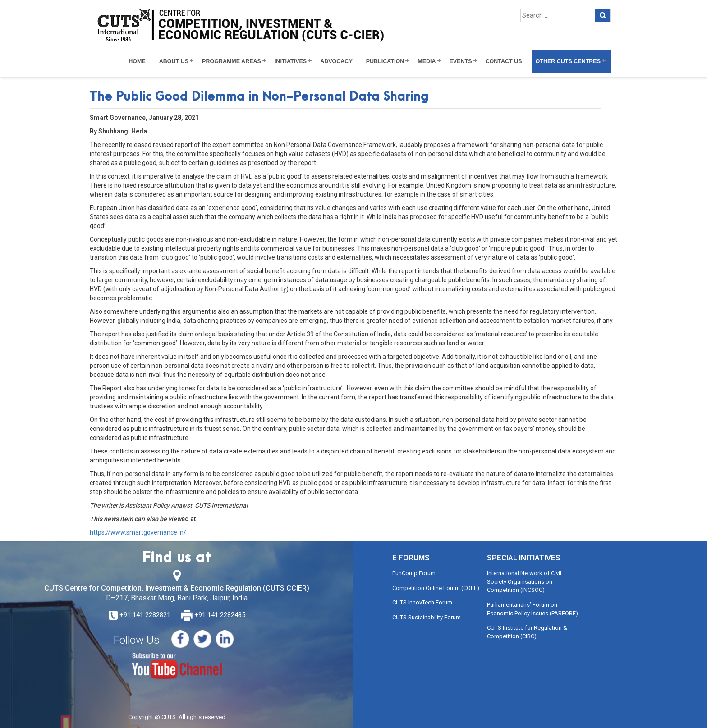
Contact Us (504, 61)
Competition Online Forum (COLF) (436, 588)
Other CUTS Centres (568, 61)
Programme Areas (232, 61)
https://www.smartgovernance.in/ (138, 532)
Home (137, 61)
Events (461, 61)
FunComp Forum (414, 573)
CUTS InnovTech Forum (422, 602)
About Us (174, 61)
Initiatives (291, 61)
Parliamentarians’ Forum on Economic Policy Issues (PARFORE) (533, 609)
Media (427, 61)
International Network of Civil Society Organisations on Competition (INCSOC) (524, 581)
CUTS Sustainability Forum (427, 617)
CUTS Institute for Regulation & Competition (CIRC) (527, 632)
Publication (385, 61)
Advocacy (336, 61)
